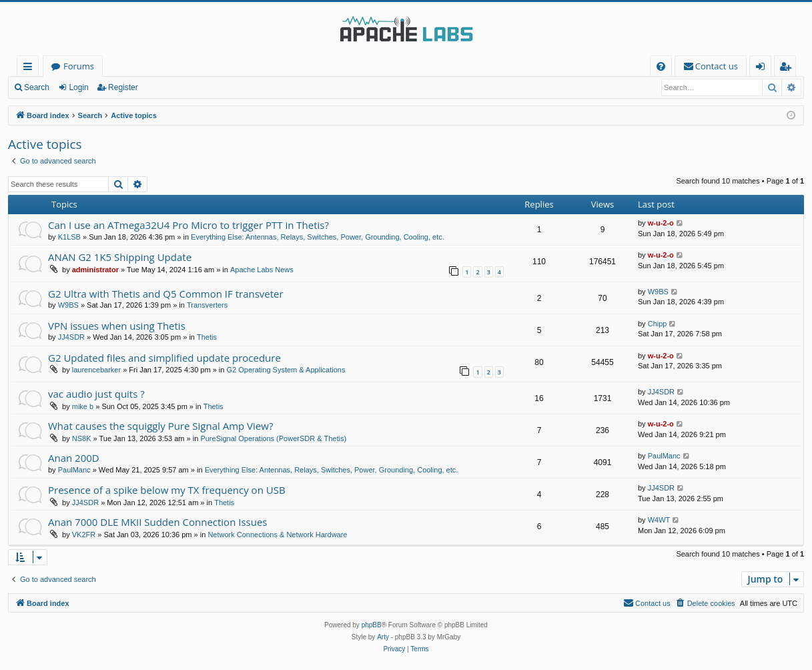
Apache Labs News (262, 270)
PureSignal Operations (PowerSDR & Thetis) (273, 438)
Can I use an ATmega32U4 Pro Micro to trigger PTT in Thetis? (188, 225)
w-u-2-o (661, 223)
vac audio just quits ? (96, 394)
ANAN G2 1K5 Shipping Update (120, 257)
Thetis (207, 337)
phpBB (372, 625)
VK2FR (84, 535)
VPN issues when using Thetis (117, 326)
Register (123, 87)
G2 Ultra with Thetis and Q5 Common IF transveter (166, 294)
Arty (383, 637)
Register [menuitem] (788, 68)
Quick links (30, 68)
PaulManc (74, 470)
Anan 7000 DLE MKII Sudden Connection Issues (158, 522)
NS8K (82, 438)
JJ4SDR (71, 337)
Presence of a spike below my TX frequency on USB (167, 490)
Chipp (658, 324)
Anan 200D (74, 458)
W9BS (68, 305)
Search (37, 87)
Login (78, 87)
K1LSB (69, 237)
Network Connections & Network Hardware (277, 535)
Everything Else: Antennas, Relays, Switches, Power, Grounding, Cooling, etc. (318, 237)
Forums (79, 66)
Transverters (207, 305)
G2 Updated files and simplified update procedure (164, 358)
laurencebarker (96, 370)
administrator (95, 270)
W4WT (659, 520)
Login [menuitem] (763, 68)
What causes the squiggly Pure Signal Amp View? (160, 426)
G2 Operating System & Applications (286, 370)
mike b (83, 406)
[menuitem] (661, 66)
